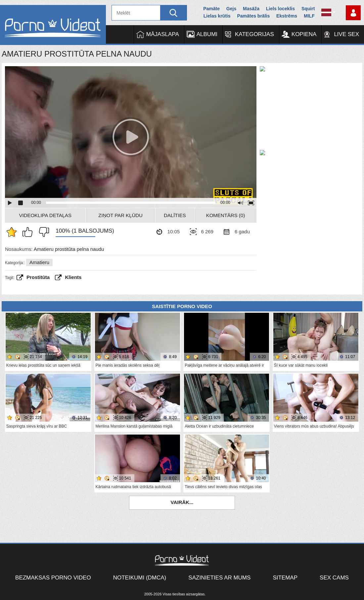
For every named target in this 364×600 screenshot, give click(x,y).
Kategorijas (254, 34)
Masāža (251, 9)
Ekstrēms (287, 16)
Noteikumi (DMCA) (140, 578)
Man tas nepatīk (42, 232)
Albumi (207, 34)
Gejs (231, 9)
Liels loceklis (280, 9)
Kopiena (304, 34)
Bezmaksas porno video (53, 578)
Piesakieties (353, 13)
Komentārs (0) (226, 215)
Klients (73, 277)
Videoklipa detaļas (45, 215)
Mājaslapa (163, 34)
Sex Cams (334, 578)
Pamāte (211, 9)
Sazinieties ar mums (219, 578)
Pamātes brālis (253, 16)
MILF (309, 16)
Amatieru (39, 262)
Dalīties (175, 215)
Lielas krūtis (217, 16)
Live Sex (346, 34)
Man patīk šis (29, 232)
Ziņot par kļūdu (120, 215)
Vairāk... (182, 502)
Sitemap (285, 578)
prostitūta (38, 277)
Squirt (308, 9)
